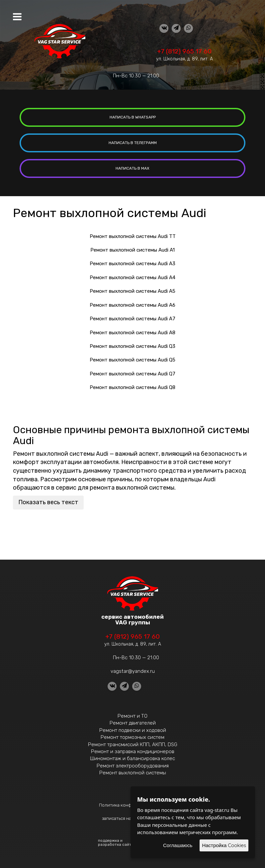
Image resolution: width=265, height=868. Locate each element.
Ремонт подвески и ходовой (133, 730)
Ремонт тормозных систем (132, 737)
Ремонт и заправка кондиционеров (133, 751)
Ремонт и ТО (132, 716)
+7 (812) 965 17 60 (184, 51)
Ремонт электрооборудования (133, 766)
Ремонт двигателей (133, 723)
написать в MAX (132, 168)
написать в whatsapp (133, 117)
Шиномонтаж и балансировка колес (132, 758)
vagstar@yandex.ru (133, 671)
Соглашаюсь (178, 845)
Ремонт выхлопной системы (133, 773)
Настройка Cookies (224, 845)
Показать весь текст (48, 502)
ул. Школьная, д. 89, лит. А (184, 59)
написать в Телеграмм (133, 143)
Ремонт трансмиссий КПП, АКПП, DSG (133, 745)
